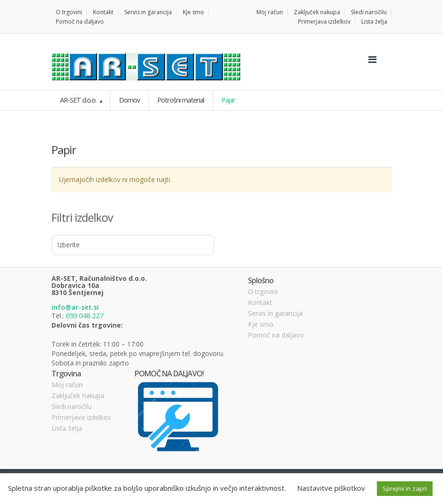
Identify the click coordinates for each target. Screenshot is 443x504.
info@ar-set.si (75, 307)
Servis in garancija (148, 12)
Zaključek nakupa (317, 12)
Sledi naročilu (369, 12)
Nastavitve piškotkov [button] (331, 488)
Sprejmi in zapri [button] (405, 488)
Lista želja (374, 22)
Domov (128, 100)
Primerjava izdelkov (324, 22)
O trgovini (69, 12)
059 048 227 (85, 315)
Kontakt (103, 12)
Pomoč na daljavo (80, 22)
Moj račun (270, 12)
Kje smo (193, 12)
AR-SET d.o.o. (78, 100)
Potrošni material (178, 100)
